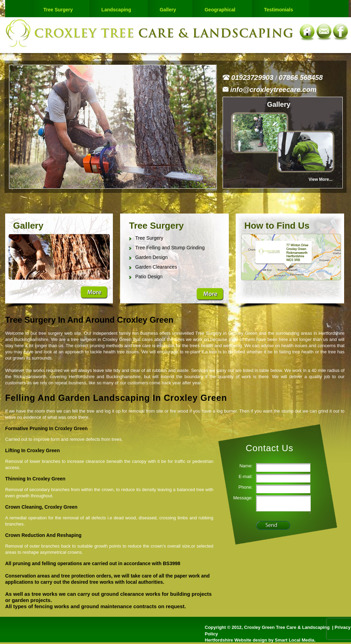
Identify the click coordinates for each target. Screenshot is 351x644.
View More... (321, 179)
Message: (243, 498)
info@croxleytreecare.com (273, 90)
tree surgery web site (60, 333)
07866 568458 (301, 77)
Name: (246, 466)
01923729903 (253, 77)
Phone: (246, 487)
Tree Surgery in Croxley (220, 333)
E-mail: (246, 476)
